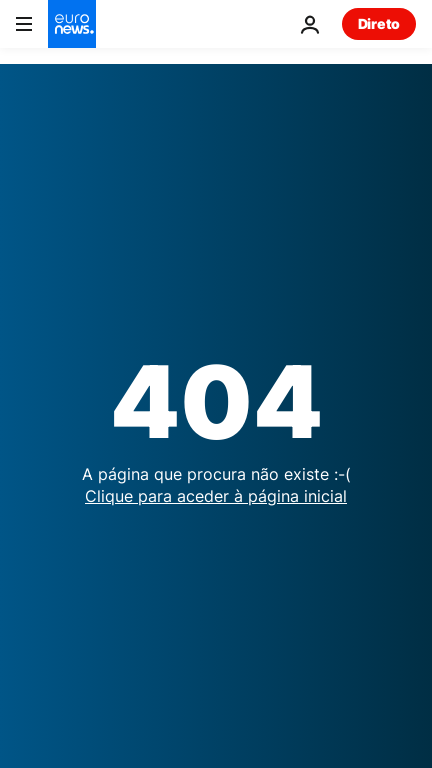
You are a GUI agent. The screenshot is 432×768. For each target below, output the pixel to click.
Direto (379, 23)
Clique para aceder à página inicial (216, 496)
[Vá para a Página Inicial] (72, 24)
